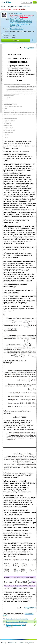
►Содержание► (2, 78)
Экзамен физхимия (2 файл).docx (17, 622)
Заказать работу (20, 9)
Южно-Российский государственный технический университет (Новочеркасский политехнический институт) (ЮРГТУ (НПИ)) (21, 23)
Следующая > (30, 48)
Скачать (16, 40)
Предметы (12, 6)
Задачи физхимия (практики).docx (17, 619)
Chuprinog (18, 13)
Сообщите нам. (24, 17)
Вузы (3, 6)
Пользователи (24, 6)
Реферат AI (6, 9)
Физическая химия (17, 29)
